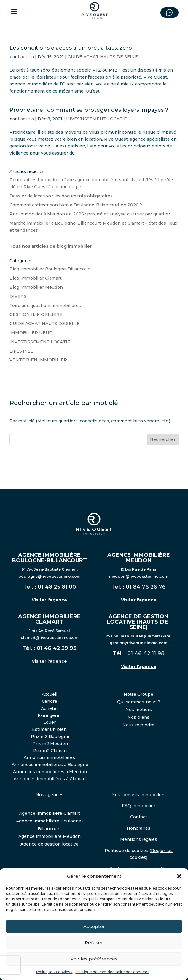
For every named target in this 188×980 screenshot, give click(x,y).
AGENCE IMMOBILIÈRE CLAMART (49, 619)
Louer (50, 722)
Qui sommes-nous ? (139, 702)
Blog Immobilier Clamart (36, 278)
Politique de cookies (126, 851)
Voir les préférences (94, 959)
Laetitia (26, 57)
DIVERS (18, 296)
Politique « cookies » (54, 972)
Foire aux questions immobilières (45, 306)
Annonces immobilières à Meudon (50, 772)
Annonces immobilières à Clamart (50, 779)
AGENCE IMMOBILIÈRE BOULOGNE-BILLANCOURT (49, 558)
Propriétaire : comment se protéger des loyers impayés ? (89, 110)
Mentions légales (139, 839)
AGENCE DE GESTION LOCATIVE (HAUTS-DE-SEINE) (138, 622)
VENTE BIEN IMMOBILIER (38, 360)
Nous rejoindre (138, 725)
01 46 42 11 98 (146, 653)
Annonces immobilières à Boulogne (50, 765)
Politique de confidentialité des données (112, 972)
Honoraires (138, 828)
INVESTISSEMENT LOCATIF (96, 119)
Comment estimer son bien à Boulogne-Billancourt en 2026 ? (76, 205)
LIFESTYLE (21, 351)
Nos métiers (139, 710)
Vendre (50, 701)
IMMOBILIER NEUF (31, 333)
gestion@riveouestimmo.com (138, 643)
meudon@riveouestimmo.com (139, 576)
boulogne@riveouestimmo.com (49, 576)
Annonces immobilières (49, 757)
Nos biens (138, 717)
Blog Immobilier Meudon (36, 287)
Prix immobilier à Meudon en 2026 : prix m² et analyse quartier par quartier (90, 214)
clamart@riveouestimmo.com (50, 638)
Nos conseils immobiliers (139, 795)
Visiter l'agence (49, 600)
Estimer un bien (49, 729)
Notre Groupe (138, 694)
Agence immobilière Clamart (50, 813)
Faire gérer (49, 715)
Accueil (50, 694)
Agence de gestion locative (50, 844)
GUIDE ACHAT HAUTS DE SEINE (103, 57)
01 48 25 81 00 (57, 587)
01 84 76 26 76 (146, 587)
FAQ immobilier (139, 806)
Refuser (94, 943)
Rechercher (163, 439)
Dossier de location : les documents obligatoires (61, 196)
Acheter (50, 708)
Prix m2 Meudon (50, 744)
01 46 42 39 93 (57, 648)
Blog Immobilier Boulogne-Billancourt (50, 269)
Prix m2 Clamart (50, 751)
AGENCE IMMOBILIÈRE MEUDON (139, 558)
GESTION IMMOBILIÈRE (36, 314)
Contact (139, 817)
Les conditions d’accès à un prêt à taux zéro (71, 48)
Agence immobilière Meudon (50, 836)
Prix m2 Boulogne (50, 736)
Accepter (94, 926)
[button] (179, 876)
